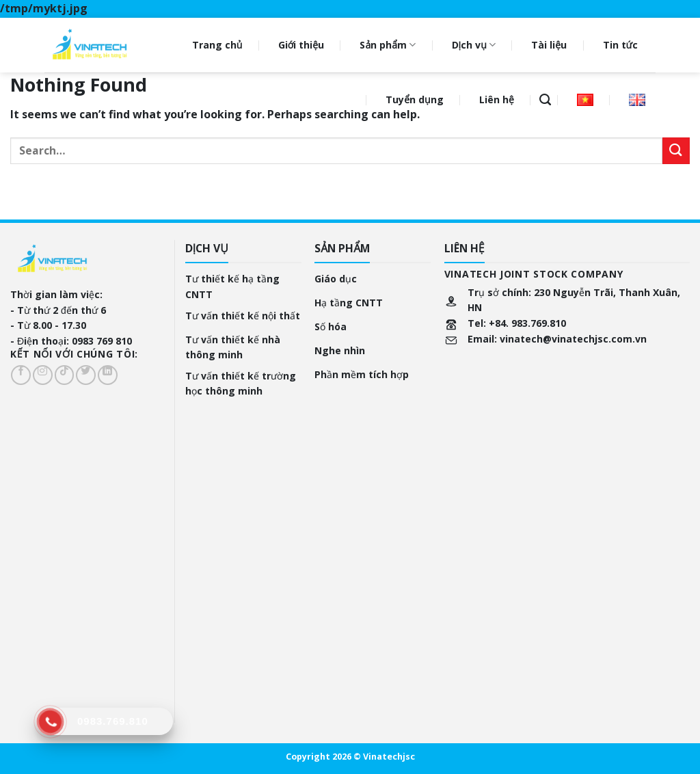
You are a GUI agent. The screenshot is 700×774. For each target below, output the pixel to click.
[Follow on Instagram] (43, 375)
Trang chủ (217, 45)
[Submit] (676, 151)
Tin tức (620, 45)
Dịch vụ (474, 45)
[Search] (545, 100)
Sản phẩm (388, 45)
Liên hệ (497, 99)
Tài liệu (549, 45)
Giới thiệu (301, 45)
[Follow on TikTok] (65, 375)
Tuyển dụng (414, 99)
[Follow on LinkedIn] (108, 375)
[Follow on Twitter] (86, 375)
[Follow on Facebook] (21, 375)
